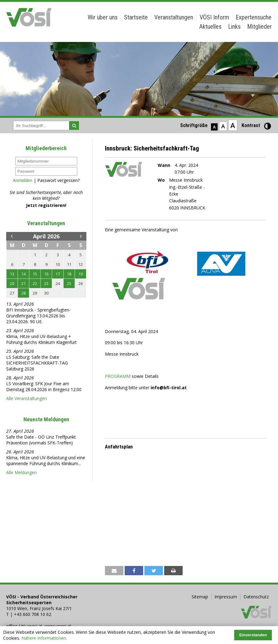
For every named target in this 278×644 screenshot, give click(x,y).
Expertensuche (254, 17)
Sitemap (200, 597)
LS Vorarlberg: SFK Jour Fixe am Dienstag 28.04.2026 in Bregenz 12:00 (44, 386)
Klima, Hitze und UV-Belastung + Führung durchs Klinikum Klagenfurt (41, 339)
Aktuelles (210, 27)
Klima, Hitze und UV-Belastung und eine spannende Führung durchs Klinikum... (46, 460)
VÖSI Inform (214, 17)
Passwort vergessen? (58, 180)
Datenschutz (256, 597)
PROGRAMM (118, 376)
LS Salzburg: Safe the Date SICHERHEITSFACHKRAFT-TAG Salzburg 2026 (37, 363)
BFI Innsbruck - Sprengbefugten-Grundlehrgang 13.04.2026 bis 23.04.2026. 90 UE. (38, 316)
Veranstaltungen (174, 17)
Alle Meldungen (21, 472)
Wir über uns (103, 17)
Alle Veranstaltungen (27, 398)
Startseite (136, 17)
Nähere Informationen (44, 638)
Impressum (226, 597)
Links (234, 27)
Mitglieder (259, 27)
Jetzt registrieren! (46, 205)
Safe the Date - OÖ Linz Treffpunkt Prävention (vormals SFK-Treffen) (41, 440)
